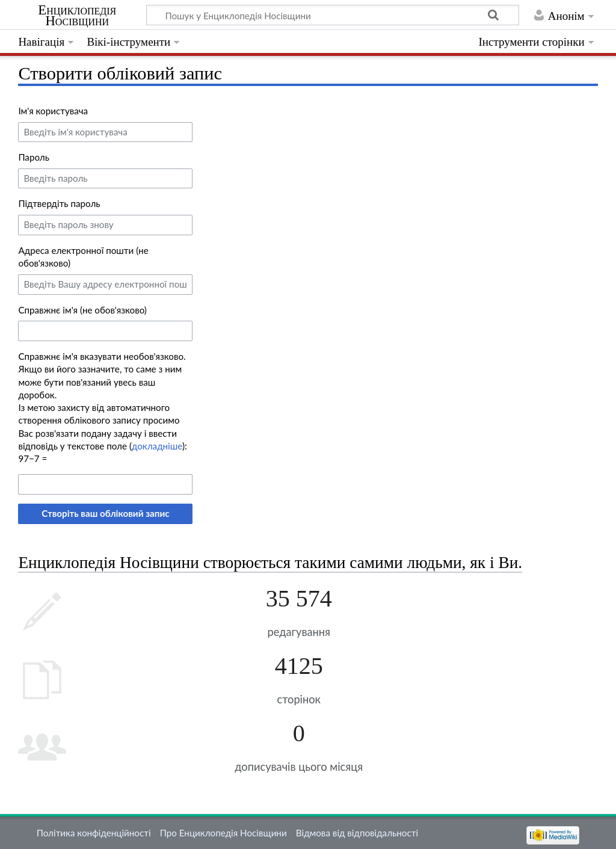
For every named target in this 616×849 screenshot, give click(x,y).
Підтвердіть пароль (59, 203)
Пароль (34, 157)
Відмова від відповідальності (357, 833)
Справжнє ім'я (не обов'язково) (82, 310)
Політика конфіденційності (94, 833)
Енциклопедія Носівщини (77, 16)
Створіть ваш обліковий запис (105, 513)
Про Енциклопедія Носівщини (223, 833)
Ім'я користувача (53, 111)
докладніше (157, 446)
